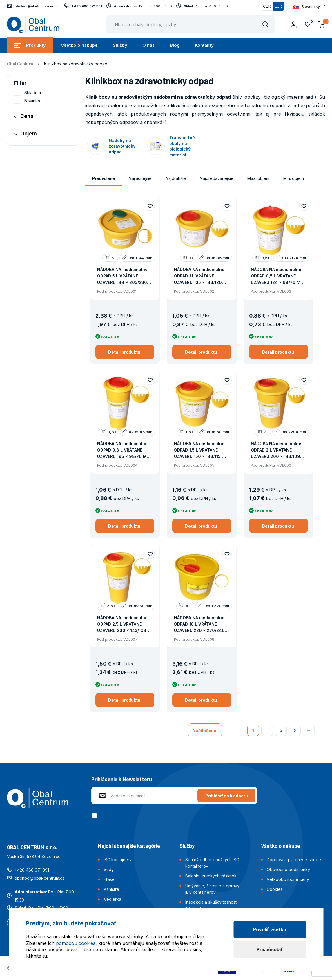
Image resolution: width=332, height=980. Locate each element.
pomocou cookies (76, 943)
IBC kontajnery (118, 860)
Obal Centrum (20, 64)
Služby (120, 45)
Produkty (30, 45)
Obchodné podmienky (288, 869)
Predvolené (104, 178)
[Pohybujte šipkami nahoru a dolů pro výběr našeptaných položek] (191, 24)
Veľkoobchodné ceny (288, 879)
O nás (149, 45)
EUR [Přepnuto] (278, 6)
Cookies (275, 889)
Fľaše (109, 879)
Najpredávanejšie (217, 178)
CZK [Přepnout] (267, 6)
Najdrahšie (176, 178)
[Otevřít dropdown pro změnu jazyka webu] (309, 6)
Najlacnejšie (140, 178)
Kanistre (111, 889)
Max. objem (258, 178)
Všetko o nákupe (79, 45)
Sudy (109, 869)
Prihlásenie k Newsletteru (122, 779)
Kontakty (204, 45)
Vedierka (113, 899)
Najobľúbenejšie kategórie (129, 846)
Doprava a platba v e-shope (294, 860)
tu (45, 956)
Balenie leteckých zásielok (211, 876)
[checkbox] (95, 816)
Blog (175, 45)
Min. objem (294, 178)
